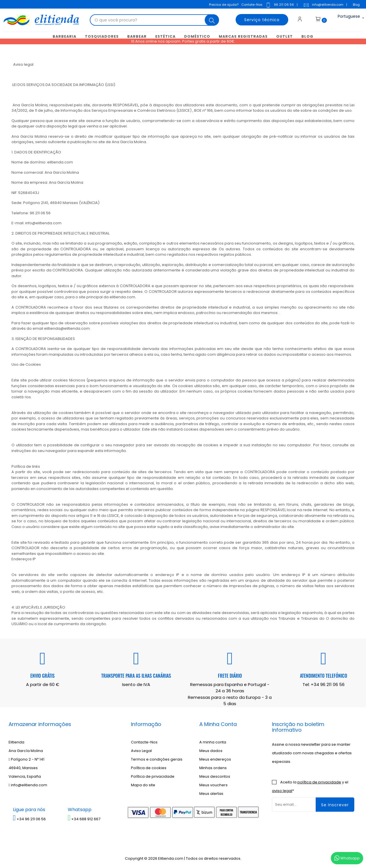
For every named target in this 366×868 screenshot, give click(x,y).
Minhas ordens (213, 767)
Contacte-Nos (144, 742)
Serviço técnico (259, 18)
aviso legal (282, 790)
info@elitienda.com (323, 5)
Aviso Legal (141, 750)
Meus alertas (211, 793)
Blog (355, 4)
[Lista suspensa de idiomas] (344, 18)
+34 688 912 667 (84, 818)
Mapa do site (143, 784)
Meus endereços (215, 759)
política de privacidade (319, 782)
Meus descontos (215, 776)
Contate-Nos (251, 4)
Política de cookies (149, 767)
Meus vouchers (213, 784)
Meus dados (211, 750)
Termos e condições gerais (157, 759)
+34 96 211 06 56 (328, 684)
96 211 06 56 (279, 5)
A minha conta (213, 742)
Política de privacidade (153, 776)
